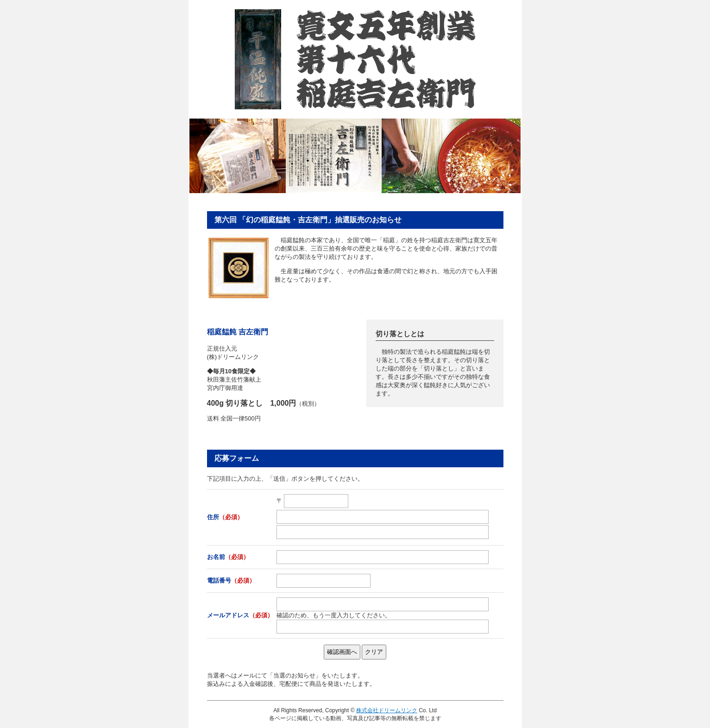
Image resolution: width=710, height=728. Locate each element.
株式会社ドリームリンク (387, 710)
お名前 (228, 557)
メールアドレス (240, 615)
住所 (225, 517)
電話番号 (231, 581)
